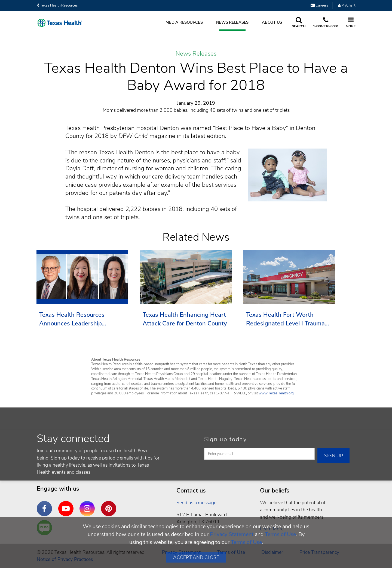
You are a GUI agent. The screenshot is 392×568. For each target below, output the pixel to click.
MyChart (347, 5)
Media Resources (184, 22)
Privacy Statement (232, 534)
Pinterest (110, 504)
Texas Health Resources (57, 5)
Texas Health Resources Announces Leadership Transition (72, 319)
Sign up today (226, 439)
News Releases (232, 22)
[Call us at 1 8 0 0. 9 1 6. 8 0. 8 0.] (326, 23)
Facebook (46, 504)
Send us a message (196, 503)
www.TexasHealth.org (276, 393)
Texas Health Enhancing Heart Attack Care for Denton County (185, 319)
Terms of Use (280, 534)
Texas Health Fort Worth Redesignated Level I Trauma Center (285, 319)
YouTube (67, 504)
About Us (272, 22)
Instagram (88, 504)
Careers (319, 5)
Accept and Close (196, 557)
